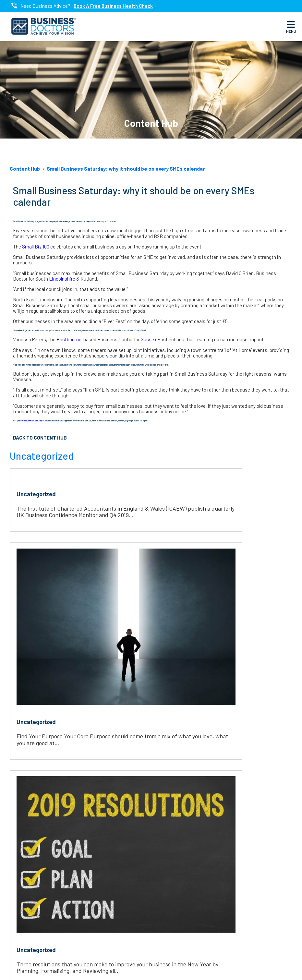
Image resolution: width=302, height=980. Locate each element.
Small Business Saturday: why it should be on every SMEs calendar (126, 169)
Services (25, 885)
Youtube (122, 917)
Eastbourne (69, 339)
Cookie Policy (258, 968)
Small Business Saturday (32, 420)
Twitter (121, 885)
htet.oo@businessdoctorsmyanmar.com (77, 784)
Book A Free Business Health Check (113, 6)
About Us (26, 870)
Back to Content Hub (40, 438)
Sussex (149, 339)
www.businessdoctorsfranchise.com (69, 797)
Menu (291, 27)
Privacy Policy (225, 968)
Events (23, 901)
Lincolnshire (63, 279)
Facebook (125, 870)
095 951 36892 (44, 771)
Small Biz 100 (36, 247)
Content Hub (25, 169)
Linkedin (122, 901)
